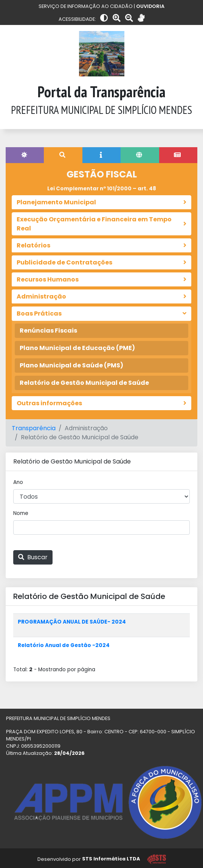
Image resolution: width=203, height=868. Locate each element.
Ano (18, 482)
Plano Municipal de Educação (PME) (77, 348)
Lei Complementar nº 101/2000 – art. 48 (102, 189)
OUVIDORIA (150, 6)
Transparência (34, 428)
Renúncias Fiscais (48, 331)
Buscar (33, 557)
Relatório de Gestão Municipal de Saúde (84, 383)
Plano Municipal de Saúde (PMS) (71, 365)
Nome (21, 513)
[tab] (25, 155)
